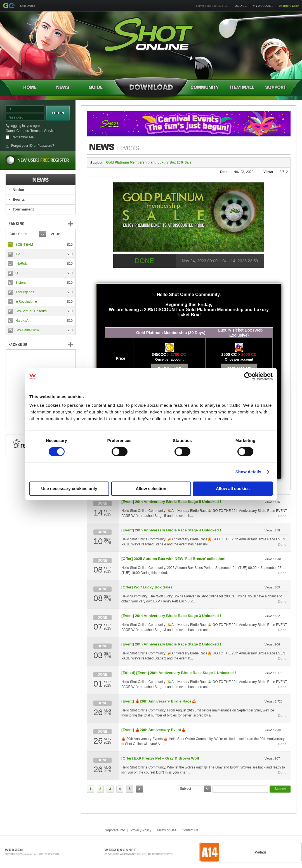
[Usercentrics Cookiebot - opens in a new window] (248, 376)
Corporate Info (115, 830)
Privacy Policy (141, 830)
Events (19, 199)
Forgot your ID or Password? (33, 146)
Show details (248, 472)
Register (284, 6)
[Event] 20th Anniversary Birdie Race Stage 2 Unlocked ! (171, 644)
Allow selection (151, 489)
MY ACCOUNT (263, 6)
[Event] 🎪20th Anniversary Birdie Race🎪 (159, 701)
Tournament (23, 209)
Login (296, 6)
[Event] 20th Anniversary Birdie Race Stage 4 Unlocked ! (171, 530)
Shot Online (28, 6)
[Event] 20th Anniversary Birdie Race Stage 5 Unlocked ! (171, 502)
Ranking (45, 224)
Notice (18, 190)
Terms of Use (167, 830)
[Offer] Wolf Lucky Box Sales (147, 587)
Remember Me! (23, 137)
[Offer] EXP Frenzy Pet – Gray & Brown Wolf (160, 758)
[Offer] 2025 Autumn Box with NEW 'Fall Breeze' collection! (173, 559)
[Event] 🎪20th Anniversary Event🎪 (154, 730)
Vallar (55, 234)
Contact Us (190, 830)
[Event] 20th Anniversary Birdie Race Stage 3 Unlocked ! (171, 616)
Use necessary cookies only (69, 489)
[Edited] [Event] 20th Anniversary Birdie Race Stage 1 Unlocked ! (179, 673)
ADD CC (241, 6)
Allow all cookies (233, 489)
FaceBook (41, 344)
